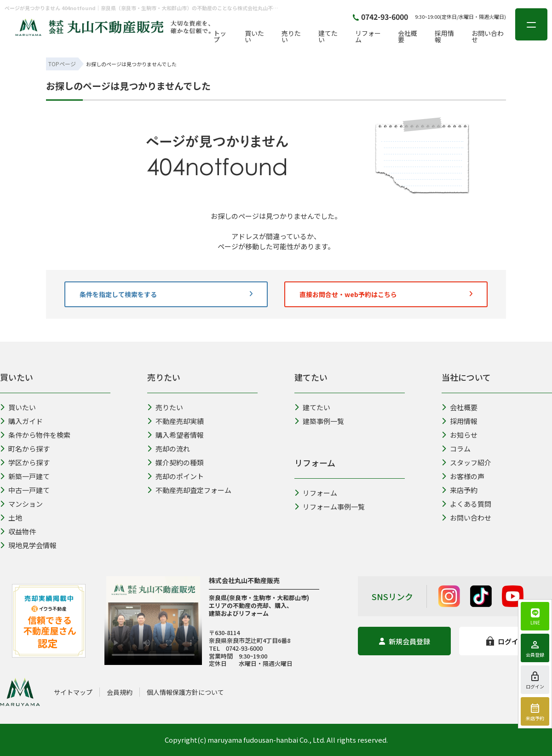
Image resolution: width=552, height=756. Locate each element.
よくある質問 (466, 504)
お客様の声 (463, 476)
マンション (21, 504)
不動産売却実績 (175, 421)
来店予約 (460, 490)
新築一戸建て (25, 476)
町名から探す (25, 449)
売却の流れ (169, 449)
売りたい (291, 36)
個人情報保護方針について (185, 692)
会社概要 (408, 36)
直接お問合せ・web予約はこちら (386, 294)
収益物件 (18, 531)
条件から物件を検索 (35, 435)
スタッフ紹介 (466, 462)
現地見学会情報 (28, 545)
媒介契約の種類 (175, 462)
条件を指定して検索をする (166, 294)
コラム (456, 449)
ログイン (506, 641)
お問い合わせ (488, 36)
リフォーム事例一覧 (330, 507)
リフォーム (368, 36)
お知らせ (460, 435)
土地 (11, 518)
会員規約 (120, 692)
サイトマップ (73, 692)
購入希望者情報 (175, 435)
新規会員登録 (405, 641)
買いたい (254, 36)
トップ (220, 36)
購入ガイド (21, 421)
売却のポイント (175, 476)
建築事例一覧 (319, 421)
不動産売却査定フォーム (189, 490)
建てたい (328, 36)
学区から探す (25, 462)
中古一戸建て (25, 490)
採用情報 (444, 36)
